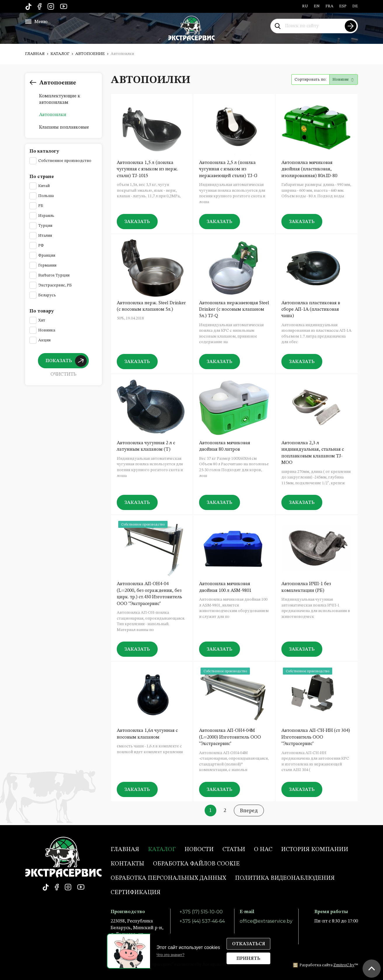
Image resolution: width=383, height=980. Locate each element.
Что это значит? (170, 955)
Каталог (60, 54)
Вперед (249, 811)
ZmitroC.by (344, 965)
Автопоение (90, 54)
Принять (248, 959)
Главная (35, 54)
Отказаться (249, 944)
